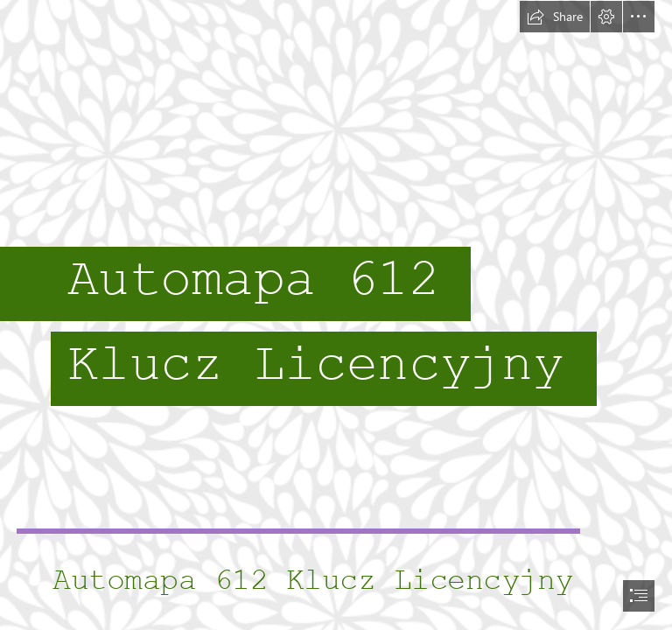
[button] (555, 17)
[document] (336, 315)
